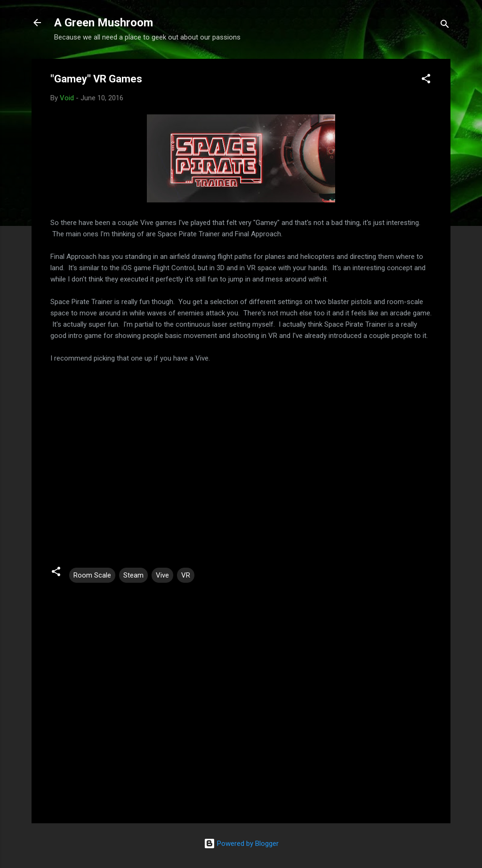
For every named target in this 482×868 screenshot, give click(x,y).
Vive (162, 575)
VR (186, 575)
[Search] (445, 26)
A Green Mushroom (104, 23)
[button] (426, 80)
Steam (133, 575)
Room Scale (92, 575)
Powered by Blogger (241, 844)
